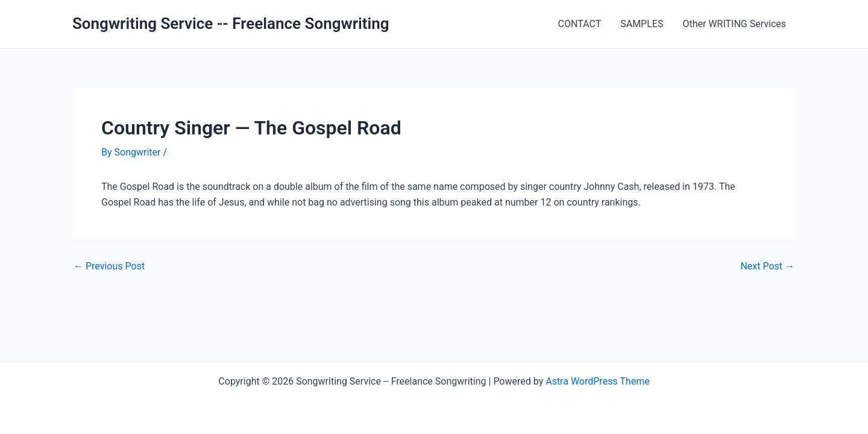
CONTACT (580, 24)
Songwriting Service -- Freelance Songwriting (231, 24)
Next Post (767, 266)
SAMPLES (642, 24)
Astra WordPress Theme (597, 381)
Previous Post (109, 266)
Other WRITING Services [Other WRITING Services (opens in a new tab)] (734, 24)
